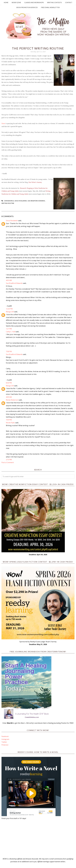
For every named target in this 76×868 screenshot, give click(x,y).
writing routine (8, 203)
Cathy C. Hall (11, 332)
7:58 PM (9, 351)
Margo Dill (10, 312)
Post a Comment (8, 462)
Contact (69, 2)
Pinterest (5, 745)
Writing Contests (54, 2)
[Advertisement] (38, 839)
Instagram (5, 739)
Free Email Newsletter (50, 7)
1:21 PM (9, 329)
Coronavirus (9, 201)
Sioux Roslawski (21, 201)
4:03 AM (9, 280)
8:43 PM (9, 383)
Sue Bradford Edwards (36, 201)
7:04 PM (9, 420)
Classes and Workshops (34, 2)
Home (6, 2)
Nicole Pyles (10, 423)
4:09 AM (9, 397)
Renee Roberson (12, 400)
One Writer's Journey (35, 182)
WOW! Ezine (16, 2)
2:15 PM (9, 460)
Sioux (3, 123)
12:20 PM (9, 309)
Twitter (4, 742)
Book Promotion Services (27, 7)
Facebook (5, 736)
